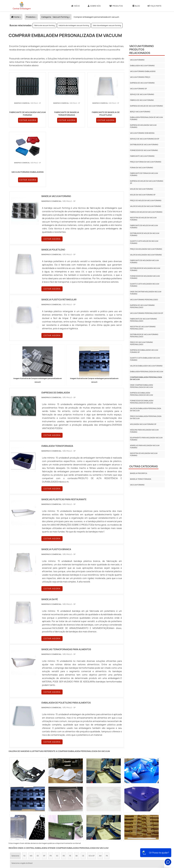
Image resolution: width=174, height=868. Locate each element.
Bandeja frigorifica (139, 473)
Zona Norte (32, 823)
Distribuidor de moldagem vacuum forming (145, 269)
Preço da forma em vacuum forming (146, 162)
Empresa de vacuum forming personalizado (142, 306)
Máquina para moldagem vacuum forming (144, 431)
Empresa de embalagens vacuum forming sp (144, 351)
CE (83, 800)
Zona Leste (69, 823)
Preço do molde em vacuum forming (146, 200)
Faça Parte (155, 6)
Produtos (116, 6)
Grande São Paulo (85, 823)
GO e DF (92, 800)
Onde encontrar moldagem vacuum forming (146, 293)
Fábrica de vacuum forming (44, 25)
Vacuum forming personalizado (144, 300)
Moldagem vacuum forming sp (143, 424)
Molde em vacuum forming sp (143, 195)
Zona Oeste (45, 823)
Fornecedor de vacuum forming (144, 150)
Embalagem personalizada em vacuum (146, 372)
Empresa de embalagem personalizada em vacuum (141, 394)
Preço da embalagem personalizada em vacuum (146, 417)
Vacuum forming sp (138, 89)
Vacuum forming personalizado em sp (146, 313)
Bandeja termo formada (141, 479)
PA (107, 800)
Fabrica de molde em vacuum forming (146, 212)
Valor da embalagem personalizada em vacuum (146, 410)
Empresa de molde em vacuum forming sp (147, 182)
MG (31, 800)
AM (100, 800)
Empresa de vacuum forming (142, 83)
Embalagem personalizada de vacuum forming (146, 118)
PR (51, 800)
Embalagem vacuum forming (142, 66)
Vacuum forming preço (140, 77)
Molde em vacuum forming (141, 189)
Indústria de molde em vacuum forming (143, 219)
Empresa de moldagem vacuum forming (143, 126)
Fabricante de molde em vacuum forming (144, 227)
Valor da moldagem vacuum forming (146, 255)
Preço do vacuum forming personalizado (141, 343)
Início (76, 6)
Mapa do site (133, 848)
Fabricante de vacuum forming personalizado (143, 320)
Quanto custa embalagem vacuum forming (145, 359)
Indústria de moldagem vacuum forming (74, 25)
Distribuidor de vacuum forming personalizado (144, 336)
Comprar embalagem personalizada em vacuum (146, 378)
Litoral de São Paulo (103, 823)
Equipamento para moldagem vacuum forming (146, 439)
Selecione (15, 800)
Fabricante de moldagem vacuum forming (144, 261)
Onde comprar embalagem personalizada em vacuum (141, 386)
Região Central (17, 823)
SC (57, 800)
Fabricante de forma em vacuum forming (144, 174)
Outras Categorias (143, 466)
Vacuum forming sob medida (142, 133)
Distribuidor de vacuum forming (144, 145)
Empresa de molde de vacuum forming (146, 106)
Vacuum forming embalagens (143, 71)
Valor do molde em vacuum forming (146, 206)
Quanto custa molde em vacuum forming (144, 242)
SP (44, 800)
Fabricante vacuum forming (142, 156)
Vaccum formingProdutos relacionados (142, 49)
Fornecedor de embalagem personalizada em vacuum (142, 402)
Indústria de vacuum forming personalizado (143, 328)
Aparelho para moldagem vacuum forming (145, 447)
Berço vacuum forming (140, 112)
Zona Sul (57, 823)
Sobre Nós (94, 6)
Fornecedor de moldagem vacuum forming (145, 277)
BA (77, 800)
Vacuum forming (137, 60)
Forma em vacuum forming (141, 168)
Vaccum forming (137, 485)
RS (64, 800)
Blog (136, 6)
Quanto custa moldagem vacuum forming (144, 285)
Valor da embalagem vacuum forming (107, 25)
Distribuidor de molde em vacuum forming (145, 234)
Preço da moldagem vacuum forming (146, 249)
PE (70, 800)
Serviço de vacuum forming (142, 94)
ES (38, 800)
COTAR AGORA (23, 124)
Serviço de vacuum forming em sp (145, 139)
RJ (24, 800)
